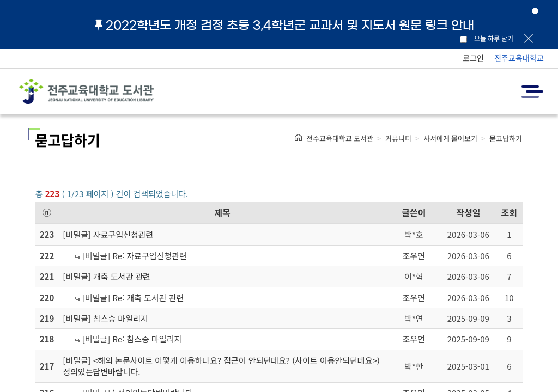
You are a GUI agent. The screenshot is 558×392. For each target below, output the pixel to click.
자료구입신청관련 (123, 234)
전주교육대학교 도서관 (340, 138)
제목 (223, 212)
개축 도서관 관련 (122, 276)
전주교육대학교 (519, 58)
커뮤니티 (398, 138)
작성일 (468, 212)
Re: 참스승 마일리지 (147, 339)
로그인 (473, 58)
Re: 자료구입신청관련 (149, 256)
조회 (509, 212)
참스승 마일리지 (121, 318)
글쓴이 (414, 212)
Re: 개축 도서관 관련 (148, 298)
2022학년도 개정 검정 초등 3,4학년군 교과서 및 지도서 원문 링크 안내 (284, 25)
